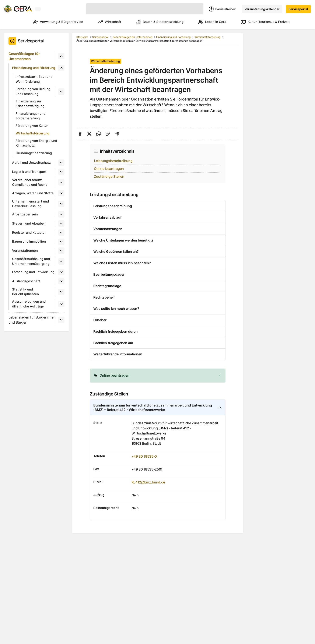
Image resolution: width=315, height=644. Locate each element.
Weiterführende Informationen (118, 354)
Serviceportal (298, 9)
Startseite (82, 37)
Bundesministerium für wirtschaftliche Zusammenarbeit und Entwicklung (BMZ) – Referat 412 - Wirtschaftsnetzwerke (153, 407)
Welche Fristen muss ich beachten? (122, 263)
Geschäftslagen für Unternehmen (24, 56)
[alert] (158, 376)
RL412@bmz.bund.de (148, 482)
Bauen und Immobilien (29, 241)
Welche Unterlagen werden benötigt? (123, 240)
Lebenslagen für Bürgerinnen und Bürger (32, 320)
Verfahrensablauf (107, 217)
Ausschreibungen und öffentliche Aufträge (29, 304)
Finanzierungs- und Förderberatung (31, 116)
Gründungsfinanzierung (34, 153)
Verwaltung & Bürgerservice (50, 22)
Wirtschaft (104, 22)
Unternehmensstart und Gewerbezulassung (30, 204)
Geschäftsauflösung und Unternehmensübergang (31, 261)
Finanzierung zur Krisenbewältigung (30, 104)
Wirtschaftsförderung (32, 133)
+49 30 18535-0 (144, 456)
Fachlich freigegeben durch (115, 331)
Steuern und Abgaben (29, 223)
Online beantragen (109, 169)
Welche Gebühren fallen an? (116, 251)
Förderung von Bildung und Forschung (33, 91)
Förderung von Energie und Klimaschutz (36, 143)
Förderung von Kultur (32, 126)
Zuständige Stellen (109, 176)
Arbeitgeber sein (25, 214)
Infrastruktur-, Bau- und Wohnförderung (34, 79)
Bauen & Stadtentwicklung (156, 22)
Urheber (100, 320)
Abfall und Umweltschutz (31, 163)
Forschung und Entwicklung (33, 272)
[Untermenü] (61, 56)
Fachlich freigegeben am (113, 343)
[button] (158, 376)
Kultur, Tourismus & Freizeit (266, 22)
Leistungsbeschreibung (113, 161)
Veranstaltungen (25, 251)
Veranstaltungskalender (262, 9)
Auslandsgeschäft (26, 281)
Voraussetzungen (108, 229)
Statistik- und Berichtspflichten (25, 292)
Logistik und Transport (29, 172)
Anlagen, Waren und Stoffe (33, 193)
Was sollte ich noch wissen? (116, 309)
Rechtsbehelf (104, 297)
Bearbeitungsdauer (109, 274)
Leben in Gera (210, 22)
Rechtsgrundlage (107, 286)
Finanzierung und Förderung (34, 68)
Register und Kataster (29, 233)
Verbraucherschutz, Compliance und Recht (29, 182)
